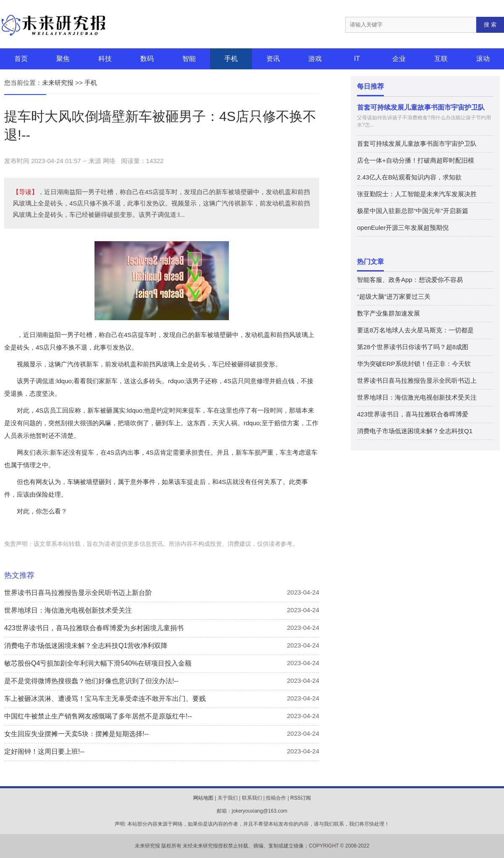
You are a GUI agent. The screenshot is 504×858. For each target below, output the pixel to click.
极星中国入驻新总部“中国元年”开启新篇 (413, 211)
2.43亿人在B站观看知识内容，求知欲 (409, 177)
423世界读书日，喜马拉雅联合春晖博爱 (413, 414)
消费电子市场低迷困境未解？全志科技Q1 (415, 431)
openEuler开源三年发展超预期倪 (403, 228)
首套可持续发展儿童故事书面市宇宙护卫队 (421, 107)
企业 (399, 59)
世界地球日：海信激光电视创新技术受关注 (68, 610)
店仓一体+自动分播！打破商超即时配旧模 (416, 160)
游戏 (315, 59)
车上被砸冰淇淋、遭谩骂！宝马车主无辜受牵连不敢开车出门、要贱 (105, 699)
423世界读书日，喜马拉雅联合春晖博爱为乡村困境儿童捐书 (94, 628)
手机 (231, 59)
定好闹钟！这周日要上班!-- (44, 751)
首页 (21, 59)
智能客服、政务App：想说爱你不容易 (410, 280)
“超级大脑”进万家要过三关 (394, 296)
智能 (189, 59)
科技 (105, 59)
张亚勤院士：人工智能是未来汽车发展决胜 (417, 194)
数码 (147, 59)
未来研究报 (58, 83)
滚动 (483, 59)
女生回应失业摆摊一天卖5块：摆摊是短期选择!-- (76, 734)
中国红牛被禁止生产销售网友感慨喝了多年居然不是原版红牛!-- (98, 716)
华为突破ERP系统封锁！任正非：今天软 (414, 364)
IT (357, 59)
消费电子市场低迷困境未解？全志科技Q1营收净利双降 (86, 646)
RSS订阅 (301, 798)
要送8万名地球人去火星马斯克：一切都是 (415, 330)
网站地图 (203, 798)
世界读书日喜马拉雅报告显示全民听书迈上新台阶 (78, 593)
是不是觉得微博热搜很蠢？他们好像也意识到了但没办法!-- (91, 681)
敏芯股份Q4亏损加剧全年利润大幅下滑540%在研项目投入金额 (98, 663)
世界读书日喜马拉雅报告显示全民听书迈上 (417, 380)
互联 (441, 59)
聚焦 (63, 59)
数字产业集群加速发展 (388, 313)
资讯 (273, 59)
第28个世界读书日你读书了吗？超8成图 (413, 347)
